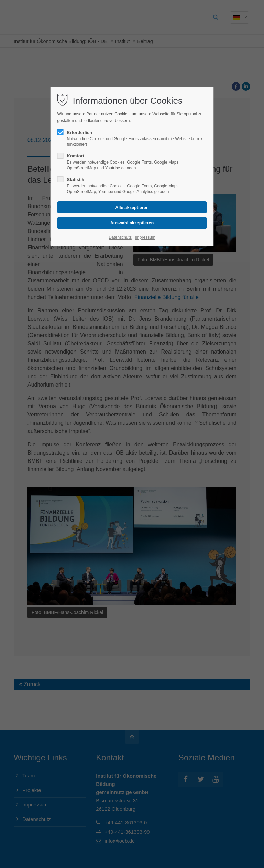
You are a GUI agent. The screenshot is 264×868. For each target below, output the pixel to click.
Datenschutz (120, 237)
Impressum (145, 237)
